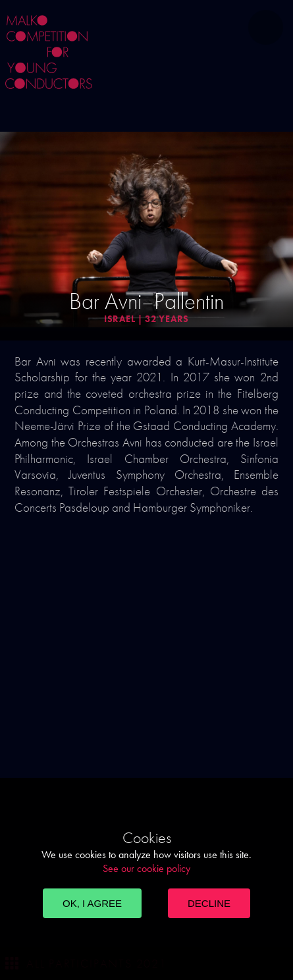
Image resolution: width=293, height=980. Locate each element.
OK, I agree (92, 903)
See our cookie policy (146, 868)
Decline (209, 903)
